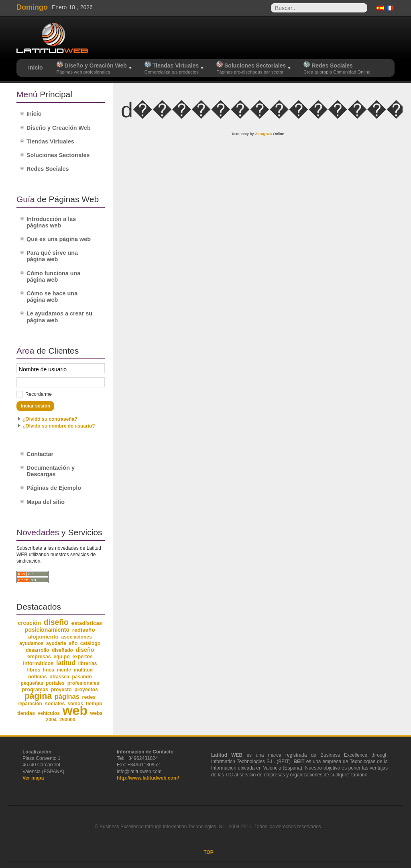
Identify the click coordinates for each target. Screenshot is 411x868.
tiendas (26, 713)
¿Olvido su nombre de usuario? (59, 426)
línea (49, 670)
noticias (38, 677)
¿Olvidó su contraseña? (50, 419)
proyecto (61, 690)
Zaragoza (263, 134)
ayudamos (31, 643)
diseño (56, 622)
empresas (39, 657)
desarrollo (37, 650)
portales (55, 683)
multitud (83, 670)
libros (34, 670)
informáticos (38, 663)
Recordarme (39, 394)
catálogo (91, 643)
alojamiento (43, 637)
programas (35, 689)
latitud (66, 663)
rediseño (84, 630)
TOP (208, 852)
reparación (30, 704)
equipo (61, 657)
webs (97, 713)
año (73, 643)
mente (64, 670)
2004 (51, 720)
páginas (67, 696)
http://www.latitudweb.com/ (148, 778)
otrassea (59, 677)
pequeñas (32, 683)
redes (89, 697)
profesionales (83, 683)
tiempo (94, 704)
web (75, 710)
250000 (67, 720)
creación (29, 623)
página (38, 696)
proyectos (86, 690)
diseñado (62, 650)
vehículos (49, 713)
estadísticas (87, 623)
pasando (82, 677)
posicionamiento (47, 630)
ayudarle (56, 643)
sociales (55, 704)
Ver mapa (33, 778)
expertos (82, 657)
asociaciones (77, 637)
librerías (88, 663)
